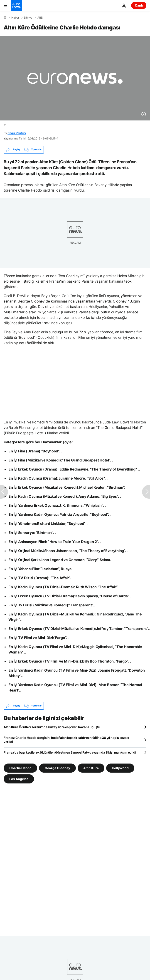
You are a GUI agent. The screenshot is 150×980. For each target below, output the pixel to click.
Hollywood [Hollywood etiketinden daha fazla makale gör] (120, 768)
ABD (40, 18)
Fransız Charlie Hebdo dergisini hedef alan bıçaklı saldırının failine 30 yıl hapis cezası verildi (66, 740)
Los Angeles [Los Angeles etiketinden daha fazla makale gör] (19, 779)
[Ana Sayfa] (5, 17)
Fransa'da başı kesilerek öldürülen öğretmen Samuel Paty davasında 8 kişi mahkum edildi (70, 752)
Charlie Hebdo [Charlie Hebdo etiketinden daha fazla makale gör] (20, 768)
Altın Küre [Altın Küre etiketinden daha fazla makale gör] (91, 768)
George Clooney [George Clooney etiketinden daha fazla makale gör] (57, 768)
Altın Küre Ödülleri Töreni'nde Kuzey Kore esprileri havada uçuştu (52, 727)
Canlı (139, 5)
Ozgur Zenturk (17, 133)
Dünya (28, 18)
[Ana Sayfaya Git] (16, 5)
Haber (15, 18)
